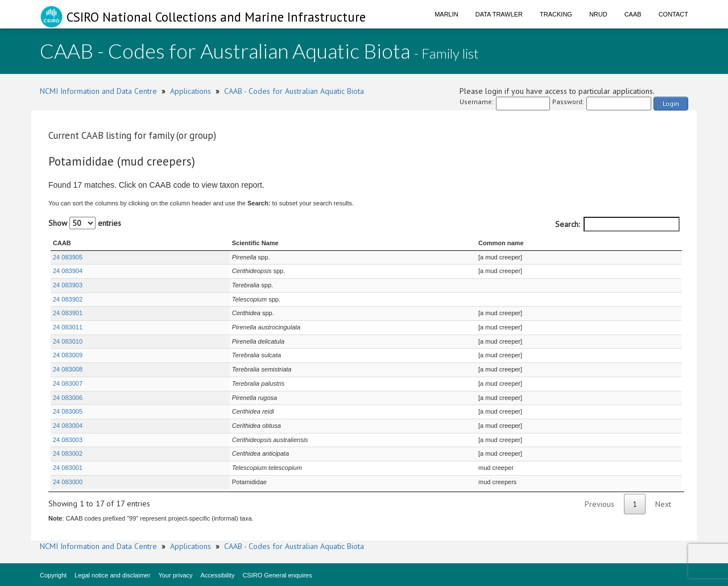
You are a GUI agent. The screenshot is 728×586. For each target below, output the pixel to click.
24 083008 (68, 369)
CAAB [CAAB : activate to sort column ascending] (62, 243)
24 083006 (68, 398)
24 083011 (68, 327)
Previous (599, 504)
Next (663, 504)
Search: (617, 224)
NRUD (598, 14)
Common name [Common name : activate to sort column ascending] (497, 243)
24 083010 (68, 341)
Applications (191, 91)
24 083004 (68, 426)
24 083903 (68, 285)
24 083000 (68, 482)
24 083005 (68, 411)
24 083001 (68, 468)
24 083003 (68, 440)
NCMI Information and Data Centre (98, 91)
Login (671, 103)
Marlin (446, 14)
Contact (673, 14)
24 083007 (68, 383)
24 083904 (68, 271)
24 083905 (68, 257)
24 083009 (68, 355)
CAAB (633, 14)
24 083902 (68, 299)
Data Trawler (499, 14)
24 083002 (68, 453)
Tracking (556, 14)
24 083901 (68, 313)
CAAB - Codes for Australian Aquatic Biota (294, 91)
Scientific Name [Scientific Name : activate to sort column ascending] (202, 243)
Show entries (85, 223)
